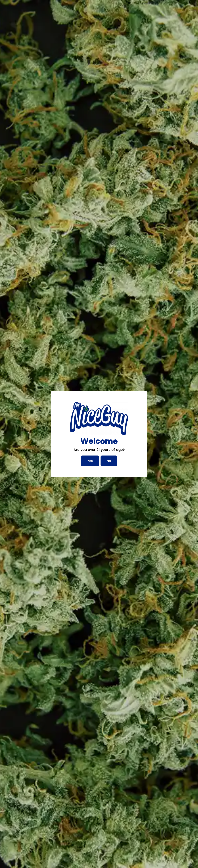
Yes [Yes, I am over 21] (90, 461)
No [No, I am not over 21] (109, 461)
